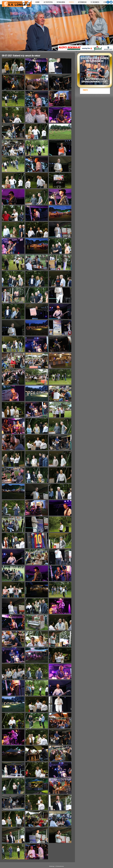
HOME (37, 2)
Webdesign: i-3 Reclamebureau (56, 866)
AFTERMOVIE (82, 2)
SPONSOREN (61, 2)
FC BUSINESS (95, 2)
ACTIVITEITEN (48, 2)
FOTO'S (71, 2)
